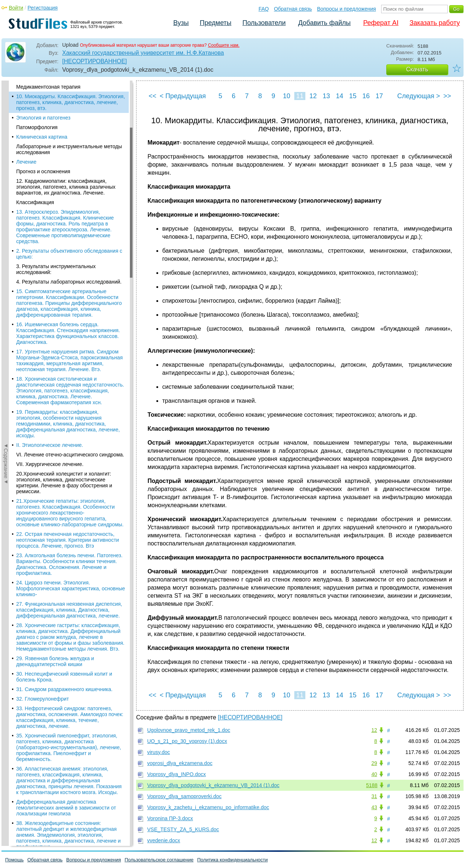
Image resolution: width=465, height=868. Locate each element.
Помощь (14, 860)
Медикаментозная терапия (48, 87)
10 (287, 96)
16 (366, 96)
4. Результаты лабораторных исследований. (69, 282)
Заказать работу (435, 23)
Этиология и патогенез (43, 118)
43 (374, 807)
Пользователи (264, 23)
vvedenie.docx (164, 840)
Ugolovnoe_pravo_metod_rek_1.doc (189, 730)
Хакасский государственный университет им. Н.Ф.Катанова (143, 53)
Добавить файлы (324, 23)
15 (353, 96)
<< (152, 96)
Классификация (35, 202)
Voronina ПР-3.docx (170, 818)
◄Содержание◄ (6, 209)
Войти (16, 8)
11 (300, 96)
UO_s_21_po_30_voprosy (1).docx (187, 741)
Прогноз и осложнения (43, 171)
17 (379, 96)
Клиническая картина (42, 137)
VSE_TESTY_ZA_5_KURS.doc (183, 829)
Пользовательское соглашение (159, 860)
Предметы (216, 23)
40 (374, 774)
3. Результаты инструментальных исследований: (56, 269)
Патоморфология (37, 127)
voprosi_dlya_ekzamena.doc (180, 763)
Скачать (417, 69)
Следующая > (419, 96)
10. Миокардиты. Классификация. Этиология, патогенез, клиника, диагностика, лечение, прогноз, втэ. (71, 102)
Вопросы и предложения (347, 9)
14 (340, 96)
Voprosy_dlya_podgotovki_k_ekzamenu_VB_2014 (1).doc (213, 785)
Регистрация (43, 8)
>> (447, 96)
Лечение (26, 162)
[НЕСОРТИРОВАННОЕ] (95, 61)
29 (374, 763)
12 (313, 96)
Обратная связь (293, 9)
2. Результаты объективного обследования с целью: (69, 254)
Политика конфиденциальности (232, 860)
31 (374, 796)
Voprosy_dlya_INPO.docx (177, 774)
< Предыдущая (183, 96)
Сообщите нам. (224, 45)
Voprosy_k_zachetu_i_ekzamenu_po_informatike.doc (208, 807)
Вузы (181, 23)
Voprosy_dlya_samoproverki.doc (184, 796)
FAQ (264, 9)
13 (326, 96)
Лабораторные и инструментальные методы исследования (69, 149)
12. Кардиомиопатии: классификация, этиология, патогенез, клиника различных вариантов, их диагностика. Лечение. (66, 187)
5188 (372, 785)
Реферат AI (381, 23)
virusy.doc (159, 752)
